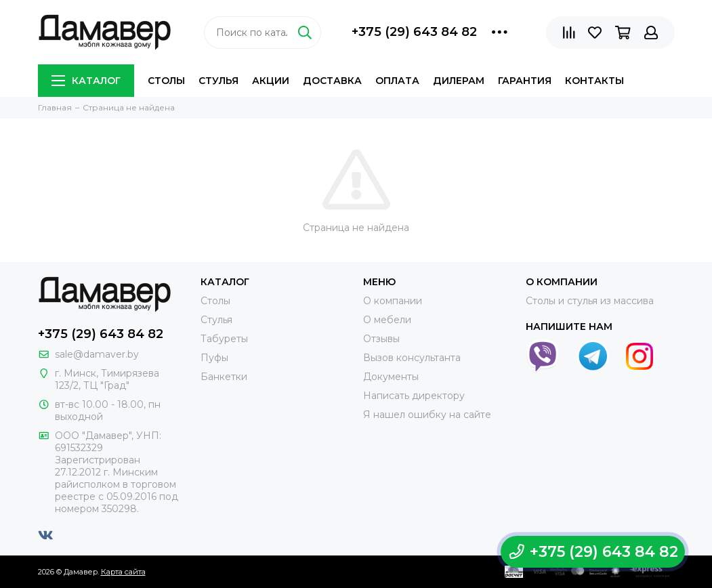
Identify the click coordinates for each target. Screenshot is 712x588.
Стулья (218, 81)
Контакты (594, 81)
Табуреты (224, 339)
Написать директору (414, 396)
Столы (166, 81)
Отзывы (381, 339)
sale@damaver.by (97, 354)
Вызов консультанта (412, 358)
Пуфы (214, 358)
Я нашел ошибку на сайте (427, 415)
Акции (271, 81)
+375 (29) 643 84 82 (414, 32)
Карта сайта (123, 572)
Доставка (332, 81)
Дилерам (459, 81)
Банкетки (224, 377)
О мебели (387, 320)
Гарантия (525, 81)
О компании (393, 301)
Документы (391, 377)
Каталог (86, 81)
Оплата (397, 81)
